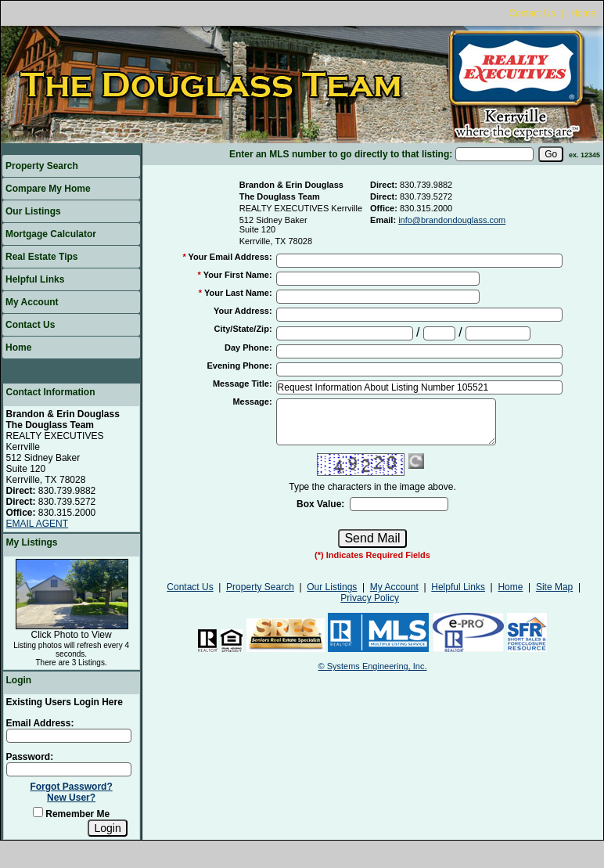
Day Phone (248, 348)
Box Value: (320, 504)
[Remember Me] (38, 812)
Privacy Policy (370, 598)
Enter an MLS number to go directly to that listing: (341, 154)
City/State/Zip (243, 329)
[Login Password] (69, 769)
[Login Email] (69, 736)
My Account (32, 302)
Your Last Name (238, 293)
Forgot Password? (71, 787)
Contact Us (532, 13)
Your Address (243, 311)
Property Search (42, 166)
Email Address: (40, 723)
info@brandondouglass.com (452, 220)
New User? (71, 798)
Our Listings (33, 211)
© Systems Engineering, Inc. (373, 666)
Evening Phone (239, 366)
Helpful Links (35, 279)
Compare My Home (48, 189)
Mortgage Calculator (51, 234)
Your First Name (238, 275)
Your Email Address (230, 257)
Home (583, 13)
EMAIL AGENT (38, 524)
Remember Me (71, 814)
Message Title (243, 384)
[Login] (107, 828)
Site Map (554, 587)
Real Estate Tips (41, 257)
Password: (30, 757)
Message (252, 402)
